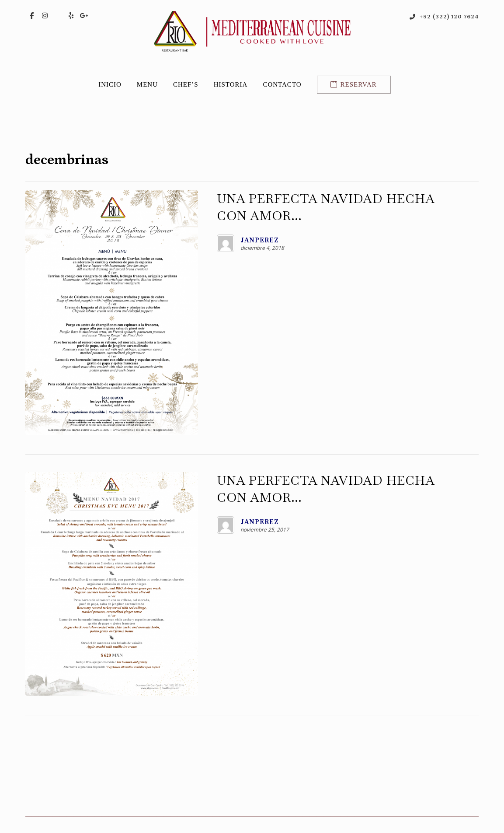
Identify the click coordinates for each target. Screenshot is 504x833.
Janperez (221, 241)
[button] (32, 16)
